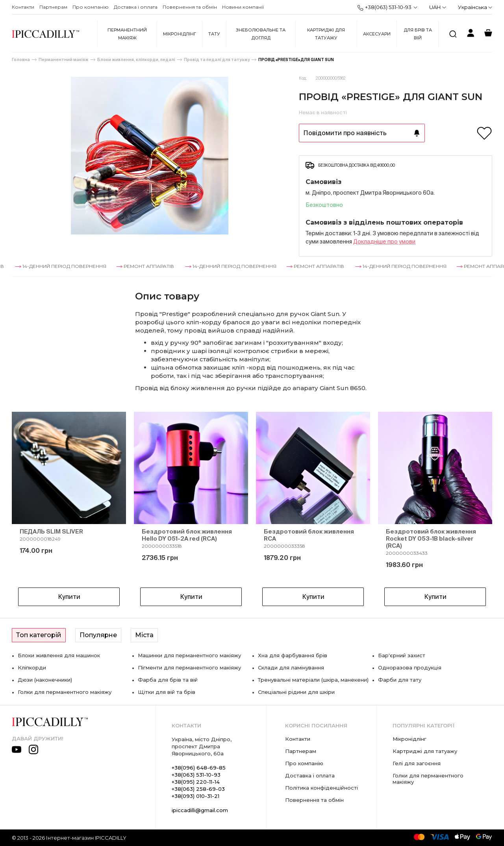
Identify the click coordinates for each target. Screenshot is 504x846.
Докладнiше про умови (384, 242)
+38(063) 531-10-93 (384, 7)
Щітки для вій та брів (167, 692)
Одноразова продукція (410, 668)
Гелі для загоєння (417, 763)
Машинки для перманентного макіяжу (189, 655)
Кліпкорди (32, 668)
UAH (438, 7)
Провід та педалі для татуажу (217, 60)
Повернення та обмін (190, 7)
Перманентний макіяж (127, 34)
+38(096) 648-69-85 (199, 768)
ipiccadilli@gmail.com (200, 810)
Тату (214, 34)
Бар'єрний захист (402, 655)
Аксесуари (377, 34)
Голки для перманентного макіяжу (65, 692)
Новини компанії (243, 7)
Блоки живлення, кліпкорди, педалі (136, 60)
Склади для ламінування (291, 668)
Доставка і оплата (136, 7)
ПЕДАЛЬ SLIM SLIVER (51, 531)
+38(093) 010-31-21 (195, 796)
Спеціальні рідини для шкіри (296, 692)
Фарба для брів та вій (168, 680)
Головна (21, 60)
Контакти (23, 7)
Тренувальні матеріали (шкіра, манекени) (313, 680)
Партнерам (53, 7)
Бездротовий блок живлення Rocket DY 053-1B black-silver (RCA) (431, 538)
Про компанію (91, 7)
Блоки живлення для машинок (59, 655)
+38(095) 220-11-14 (196, 782)
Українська (475, 7)
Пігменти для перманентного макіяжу (189, 668)
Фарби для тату (400, 680)
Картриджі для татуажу (326, 34)
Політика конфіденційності (321, 788)
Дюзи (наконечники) (45, 680)
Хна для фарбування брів (293, 655)
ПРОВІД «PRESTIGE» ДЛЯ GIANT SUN (296, 60)
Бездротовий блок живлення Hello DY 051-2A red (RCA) (187, 535)
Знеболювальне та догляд (261, 34)
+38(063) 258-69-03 (198, 789)
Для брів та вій (418, 34)
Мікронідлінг (180, 34)
